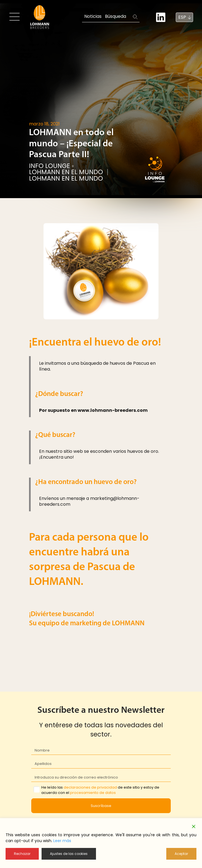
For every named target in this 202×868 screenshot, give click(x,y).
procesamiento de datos (93, 793)
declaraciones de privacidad (90, 787)
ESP (182, 17)
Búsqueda (116, 16)
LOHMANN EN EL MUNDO (66, 172)
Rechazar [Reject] (22, 854)
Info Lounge (50, 166)
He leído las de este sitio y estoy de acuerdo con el (100, 790)
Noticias (93, 16)
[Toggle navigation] (15, 17)
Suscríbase (101, 806)
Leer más (62, 841)
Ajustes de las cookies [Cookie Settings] (69, 854)
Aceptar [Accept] (181, 854)
